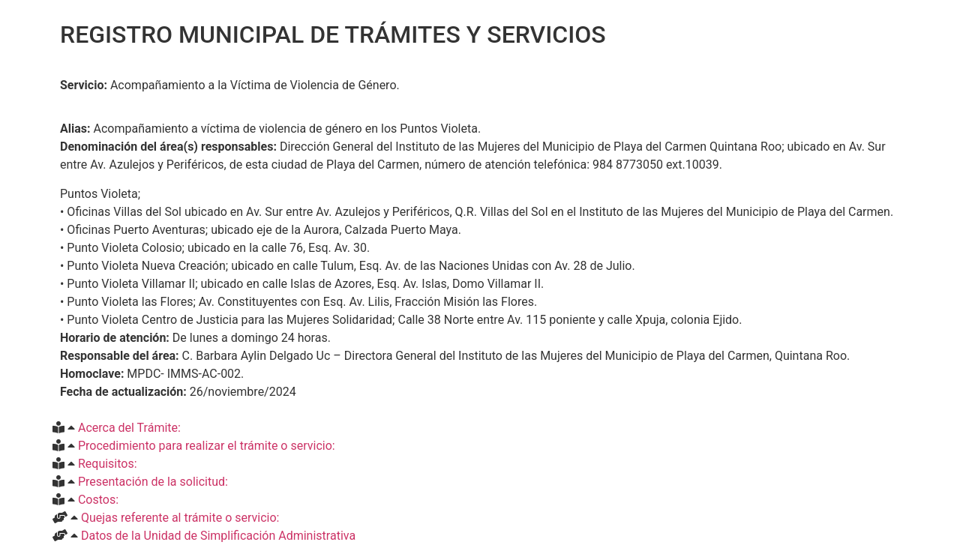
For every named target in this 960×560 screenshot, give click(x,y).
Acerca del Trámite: (129, 428)
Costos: (98, 500)
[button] (480, 428)
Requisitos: (108, 464)
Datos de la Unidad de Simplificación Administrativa (218, 536)
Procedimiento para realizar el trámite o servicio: (207, 446)
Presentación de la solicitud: (153, 482)
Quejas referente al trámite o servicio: (180, 518)
